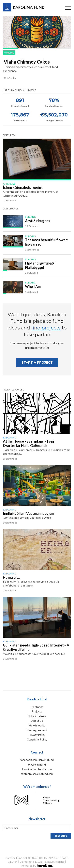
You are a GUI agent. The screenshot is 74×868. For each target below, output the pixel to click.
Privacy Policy (37, 735)
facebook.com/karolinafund (37, 760)
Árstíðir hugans (38, 221)
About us (37, 721)
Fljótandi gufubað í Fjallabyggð (40, 265)
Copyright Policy (37, 739)
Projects (37, 711)
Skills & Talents (37, 716)
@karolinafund (37, 764)
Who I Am (33, 286)
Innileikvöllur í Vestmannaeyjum (29, 513)
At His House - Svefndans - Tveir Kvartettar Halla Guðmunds (29, 443)
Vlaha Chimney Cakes (27, 62)
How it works (37, 725)
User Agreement (37, 730)
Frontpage (37, 707)
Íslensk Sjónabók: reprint (23, 187)
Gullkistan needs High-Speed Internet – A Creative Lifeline (36, 647)
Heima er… (11, 577)
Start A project (37, 363)
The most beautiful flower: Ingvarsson (46, 242)
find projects (46, 328)
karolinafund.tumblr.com (37, 769)
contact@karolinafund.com (37, 774)
